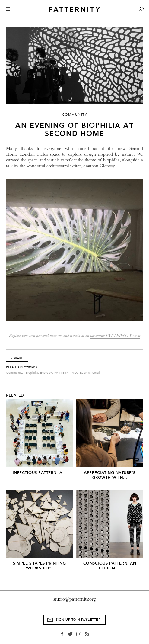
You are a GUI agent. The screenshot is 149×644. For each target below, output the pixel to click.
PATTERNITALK (66, 373)
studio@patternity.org (75, 599)
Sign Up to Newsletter (78, 620)
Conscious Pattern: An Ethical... (110, 566)
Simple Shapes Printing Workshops (39, 566)
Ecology (46, 373)
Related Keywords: (22, 367)
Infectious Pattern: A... (40, 473)
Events (85, 373)
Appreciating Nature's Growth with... (110, 475)
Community (15, 373)
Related (15, 395)
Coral (96, 373)
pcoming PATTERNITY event (116, 336)
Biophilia (32, 373)
